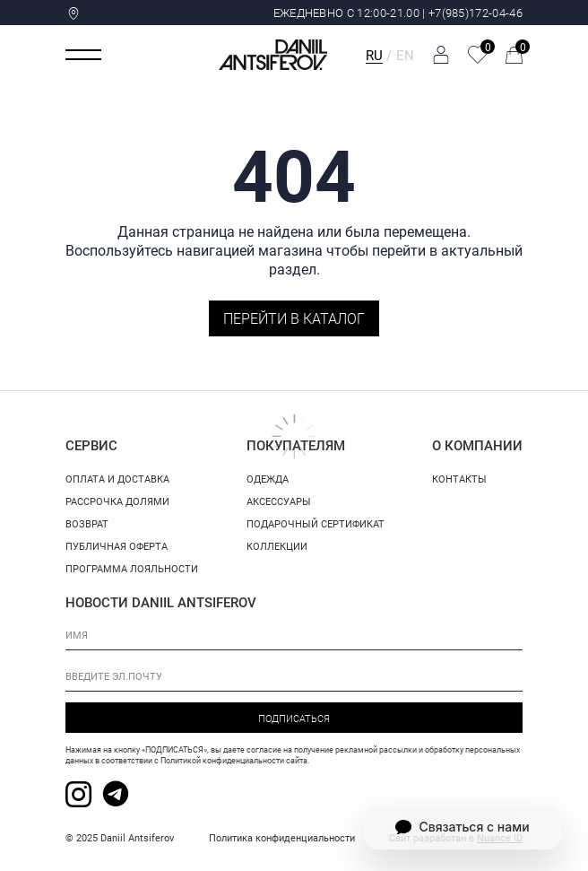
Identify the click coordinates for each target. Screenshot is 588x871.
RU (374, 55)
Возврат (87, 523)
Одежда (268, 479)
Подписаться (294, 718)
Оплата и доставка (117, 479)
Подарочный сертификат (316, 523)
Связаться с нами (462, 827)
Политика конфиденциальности (282, 837)
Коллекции (277, 546)
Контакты (459, 479)
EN (405, 55)
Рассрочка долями (117, 501)
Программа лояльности (132, 568)
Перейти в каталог (294, 318)
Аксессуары (279, 501)
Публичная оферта (117, 546)
